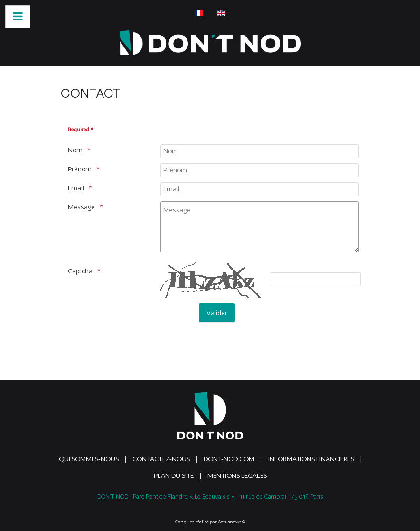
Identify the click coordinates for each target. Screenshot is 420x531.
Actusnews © (232, 522)
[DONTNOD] (210, 42)
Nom (75, 150)
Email (76, 188)
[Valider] (217, 313)
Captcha (80, 271)
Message (81, 207)
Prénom (80, 169)
